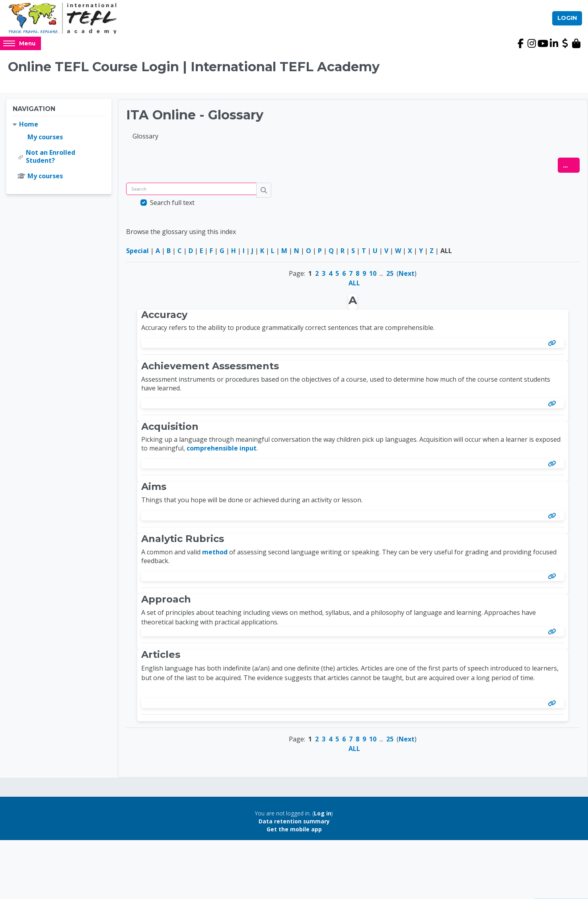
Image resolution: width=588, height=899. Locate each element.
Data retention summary (294, 824)
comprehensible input (222, 451)
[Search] (191, 192)
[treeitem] (59, 153)
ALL (354, 286)
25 (390, 277)
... (571, 168)
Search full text (172, 206)
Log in (323, 816)
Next (407, 277)
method (215, 555)
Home (29, 127)
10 (373, 277)
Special (137, 254)
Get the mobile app (294, 832)
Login (567, 20)
